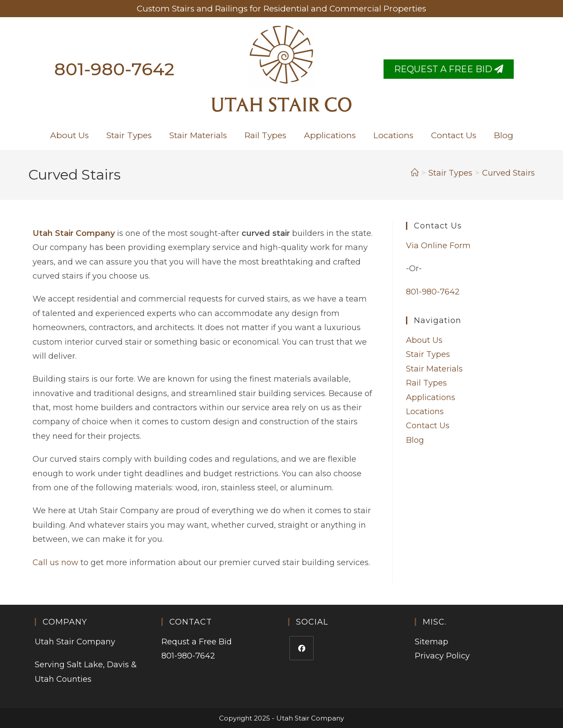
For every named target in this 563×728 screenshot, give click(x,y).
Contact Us (454, 135)
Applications (330, 135)
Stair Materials (198, 135)
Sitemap (431, 642)
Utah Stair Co (281, 106)
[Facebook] (302, 648)
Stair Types (129, 135)
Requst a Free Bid (197, 642)
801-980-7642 (114, 69)
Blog (504, 135)
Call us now (55, 563)
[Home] (415, 173)
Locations (393, 135)
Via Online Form (438, 246)
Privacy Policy (442, 656)
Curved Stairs (508, 173)
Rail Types (265, 135)
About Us (69, 135)
